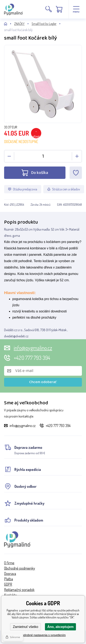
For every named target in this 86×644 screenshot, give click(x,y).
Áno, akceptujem (60, 627)
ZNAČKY (19, 24)
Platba (9, 579)
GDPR (8, 584)
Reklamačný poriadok (19, 590)
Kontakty (10, 595)
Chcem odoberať (43, 382)
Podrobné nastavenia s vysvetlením (43, 635)
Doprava (10, 574)
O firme (9, 563)
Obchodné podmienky (20, 568)
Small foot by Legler (44, 24)
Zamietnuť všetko (26, 627)
